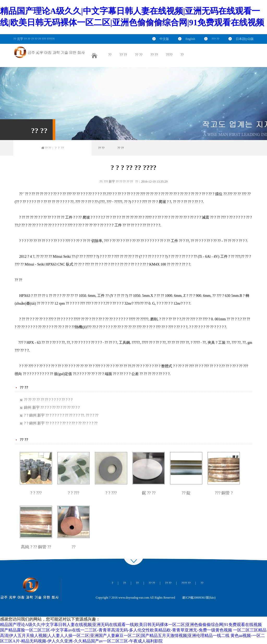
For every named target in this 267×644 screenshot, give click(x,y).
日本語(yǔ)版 (245, 39)
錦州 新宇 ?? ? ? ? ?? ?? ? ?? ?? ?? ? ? (52, 408)
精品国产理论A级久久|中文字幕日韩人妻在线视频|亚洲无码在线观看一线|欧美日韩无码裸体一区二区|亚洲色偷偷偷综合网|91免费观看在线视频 (131, 625)
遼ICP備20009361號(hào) (199, 598)
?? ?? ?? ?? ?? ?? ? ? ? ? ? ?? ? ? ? (48, 400)
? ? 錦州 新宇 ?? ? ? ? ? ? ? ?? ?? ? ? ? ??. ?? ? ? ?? (61, 415)
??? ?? (215, 39)
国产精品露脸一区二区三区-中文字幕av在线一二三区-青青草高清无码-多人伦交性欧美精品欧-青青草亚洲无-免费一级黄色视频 (116, 630)
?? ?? (101, 148)
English (190, 39)
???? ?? (186, 583)
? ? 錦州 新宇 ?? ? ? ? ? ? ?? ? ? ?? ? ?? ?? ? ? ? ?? (61, 423)
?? (62, 148)
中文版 (164, 39)
